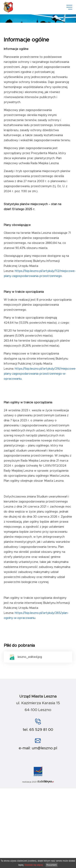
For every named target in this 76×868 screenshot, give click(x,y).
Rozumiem (52, 865)
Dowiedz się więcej (34, 865)
